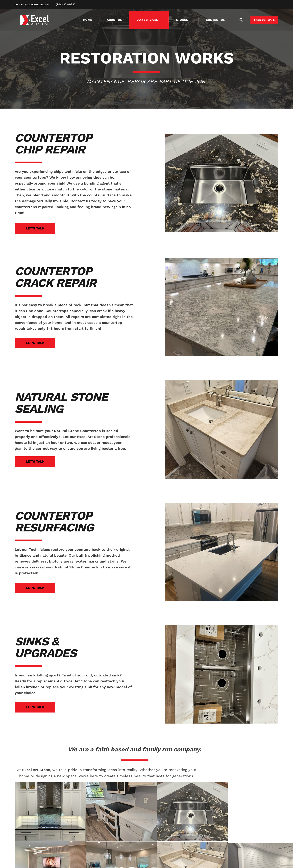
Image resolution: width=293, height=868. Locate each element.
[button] (35, 229)
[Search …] (241, 20)
